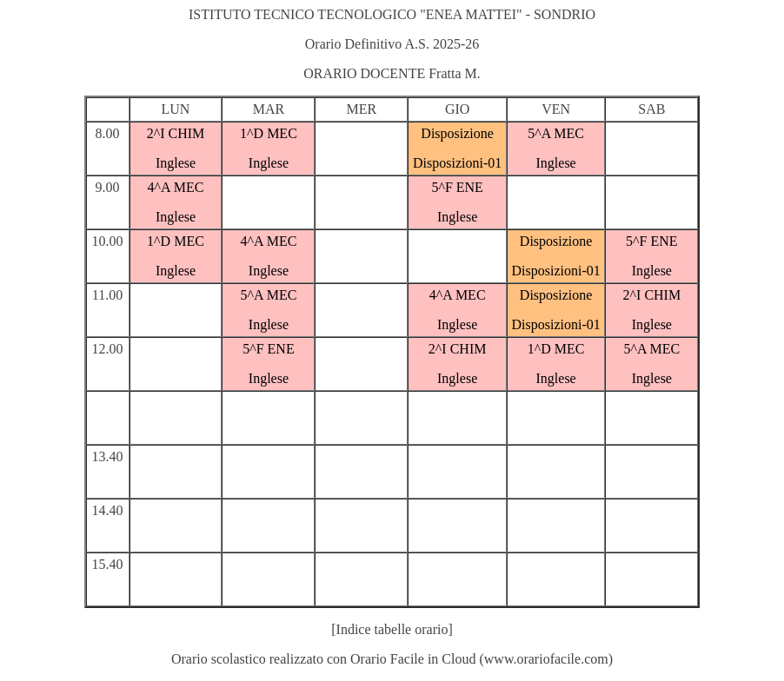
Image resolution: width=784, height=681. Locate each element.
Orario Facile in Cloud (413, 659)
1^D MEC (269, 133)
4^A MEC (176, 187)
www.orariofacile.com (546, 659)
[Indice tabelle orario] (392, 629)
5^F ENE (457, 187)
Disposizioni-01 (457, 163)
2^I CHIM (176, 133)
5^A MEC (556, 133)
